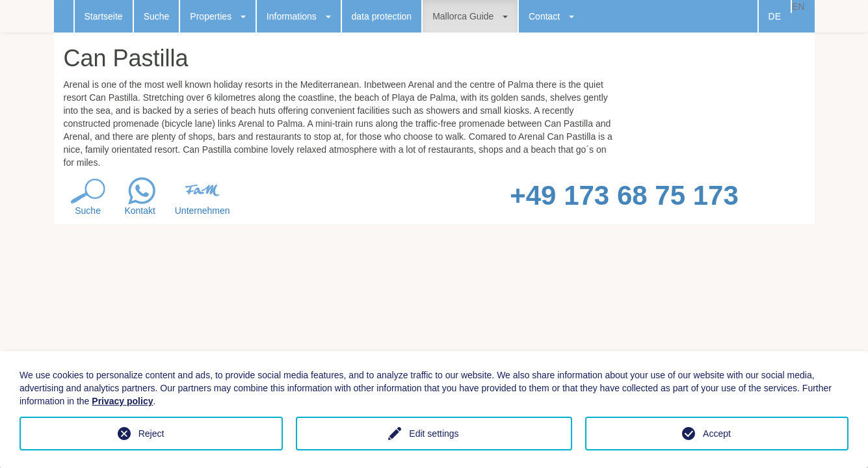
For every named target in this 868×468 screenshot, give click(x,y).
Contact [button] (551, 16)
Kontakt (139, 211)
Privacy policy (122, 401)
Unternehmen (203, 211)
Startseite (104, 16)
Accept (717, 434)
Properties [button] (217, 16)
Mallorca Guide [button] (470, 16)
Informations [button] (299, 16)
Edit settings (434, 434)
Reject (151, 434)
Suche (157, 16)
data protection (382, 16)
